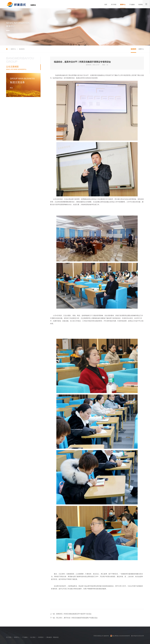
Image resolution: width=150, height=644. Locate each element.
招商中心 (141, 49)
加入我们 (33, 637)
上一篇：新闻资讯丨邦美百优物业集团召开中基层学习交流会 (71, 614)
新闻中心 (123, 5)
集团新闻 (22, 49)
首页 (106, 5)
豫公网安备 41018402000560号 (120, 636)
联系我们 (141, 5)
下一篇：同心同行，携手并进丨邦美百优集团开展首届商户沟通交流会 (74, 618)
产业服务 (132, 5)
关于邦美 (114, 5)
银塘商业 (33, 5)
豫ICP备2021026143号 (138, 636)
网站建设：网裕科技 (53, 637)
